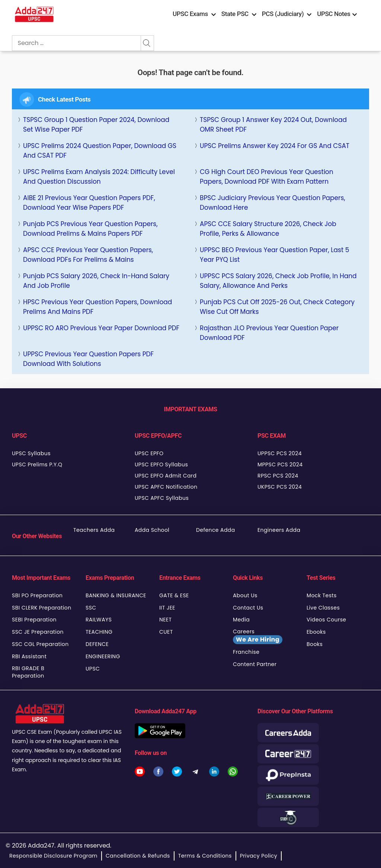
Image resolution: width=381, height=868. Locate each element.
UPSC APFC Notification (166, 487)
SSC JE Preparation (38, 632)
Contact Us (248, 608)
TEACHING (99, 632)
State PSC (235, 14)
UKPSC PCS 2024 (280, 487)
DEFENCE (97, 644)
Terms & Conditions (205, 856)
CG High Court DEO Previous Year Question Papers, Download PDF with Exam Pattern (267, 177)
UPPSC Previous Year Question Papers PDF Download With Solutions (88, 359)
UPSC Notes (334, 14)
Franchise (246, 652)
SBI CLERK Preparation (42, 608)
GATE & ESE (174, 595)
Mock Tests (322, 595)
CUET (166, 632)
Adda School (152, 530)
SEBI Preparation (34, 620)
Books (315, 644)
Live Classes (323, 608)
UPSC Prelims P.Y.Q (37, 464)
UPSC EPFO (149, 453)
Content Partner (255, 664)
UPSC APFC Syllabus (162, 498)
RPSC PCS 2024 (278, 476)
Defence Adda (216, 530)
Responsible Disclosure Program (53, 856)
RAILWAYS (99, 620)
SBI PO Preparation (37, 595)
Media (241, 620)
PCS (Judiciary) (283, 14)
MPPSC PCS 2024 (280, 464)
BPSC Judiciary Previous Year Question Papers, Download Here (273, 203)
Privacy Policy (259, 856)
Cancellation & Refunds (138, 856)
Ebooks (316, 632)
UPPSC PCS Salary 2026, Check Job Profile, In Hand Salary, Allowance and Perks (278, 281)
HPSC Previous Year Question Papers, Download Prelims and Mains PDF (97, 307)
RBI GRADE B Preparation (28, 672)
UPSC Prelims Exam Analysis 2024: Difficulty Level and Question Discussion (99, 177)
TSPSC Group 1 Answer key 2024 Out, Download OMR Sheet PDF (273, 125)
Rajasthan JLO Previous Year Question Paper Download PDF (269, 333)
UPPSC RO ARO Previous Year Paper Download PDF (101, 328)
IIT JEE (167, 608)
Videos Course (326, 620)
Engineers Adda (279, 530)
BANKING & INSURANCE (116, 595)
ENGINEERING (103, 656)
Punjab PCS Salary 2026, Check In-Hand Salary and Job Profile (96, 281)
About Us (245, 595)
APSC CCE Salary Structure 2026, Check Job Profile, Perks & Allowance (268, 229)
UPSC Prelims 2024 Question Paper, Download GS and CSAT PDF (100, 151)
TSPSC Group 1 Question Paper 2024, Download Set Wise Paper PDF (96, 125)
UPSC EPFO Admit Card (166, 476)
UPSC (93, 669)
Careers (258, 636)
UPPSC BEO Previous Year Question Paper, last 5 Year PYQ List (274, 255)
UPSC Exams (190, 14)
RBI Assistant (29, 656)
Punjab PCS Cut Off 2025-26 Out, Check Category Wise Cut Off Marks (277, 307)
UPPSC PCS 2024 (280, 453)
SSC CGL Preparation (40, 644)
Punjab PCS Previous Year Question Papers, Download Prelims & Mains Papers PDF (90, 229)
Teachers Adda (94, 530)
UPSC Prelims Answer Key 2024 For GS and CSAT (275, 146)
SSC (91, 608)
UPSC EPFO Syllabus (161, 464)
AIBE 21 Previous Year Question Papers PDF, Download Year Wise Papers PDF (89, 203)
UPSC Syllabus (31, 453)
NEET (165, 620)
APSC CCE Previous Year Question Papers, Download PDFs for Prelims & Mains (88, 255)
